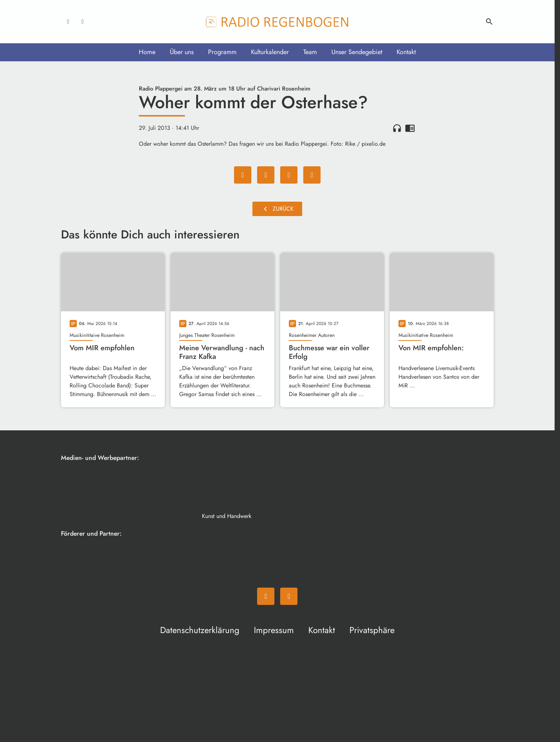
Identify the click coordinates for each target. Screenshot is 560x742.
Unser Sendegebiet (357, 52)
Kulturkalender (270, 52)
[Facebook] (68, 22)
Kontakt (406, 52)
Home (147, 52)
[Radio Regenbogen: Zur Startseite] (277, 22)
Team (310, 52)
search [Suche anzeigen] (489, 22)
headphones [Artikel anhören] (397, 128)
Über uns (182, 52)
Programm (222, 52)
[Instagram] (83, 22)
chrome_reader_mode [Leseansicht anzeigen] (410, 128)
